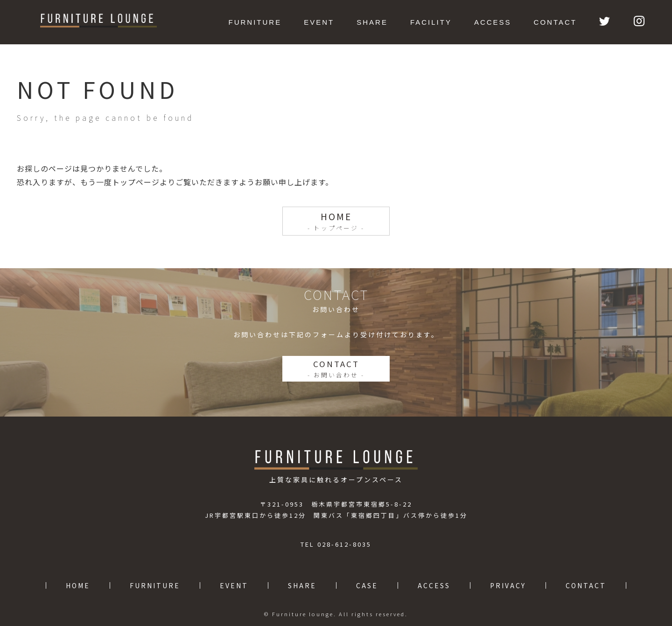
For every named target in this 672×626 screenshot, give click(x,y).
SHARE (372, 22)
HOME (336, 221)
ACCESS (493, 22)
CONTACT (555, 22)
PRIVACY (508, 585)
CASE (367, 585)
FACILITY (431, 22)
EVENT (319, 22)
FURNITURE (255, 22)
